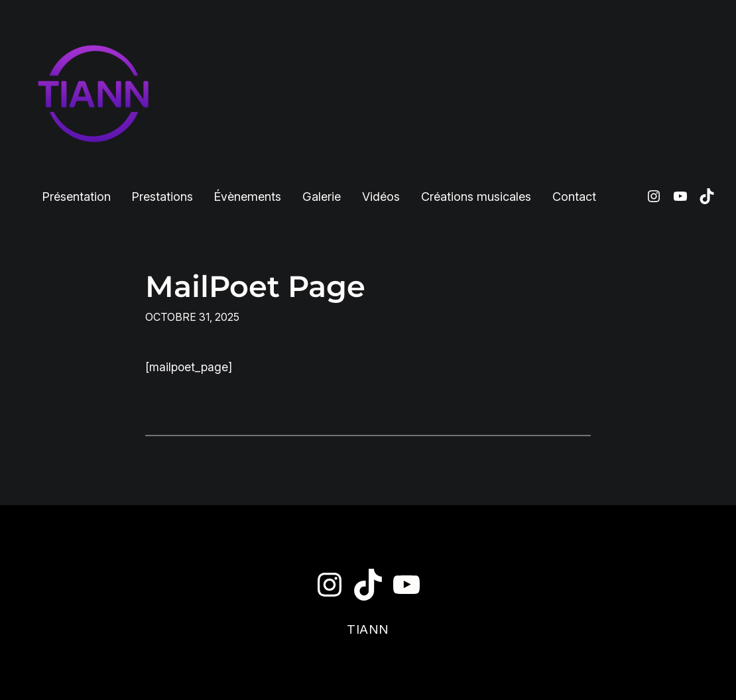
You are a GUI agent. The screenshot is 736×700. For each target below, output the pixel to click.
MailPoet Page (255, 287)
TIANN (368, 629)
